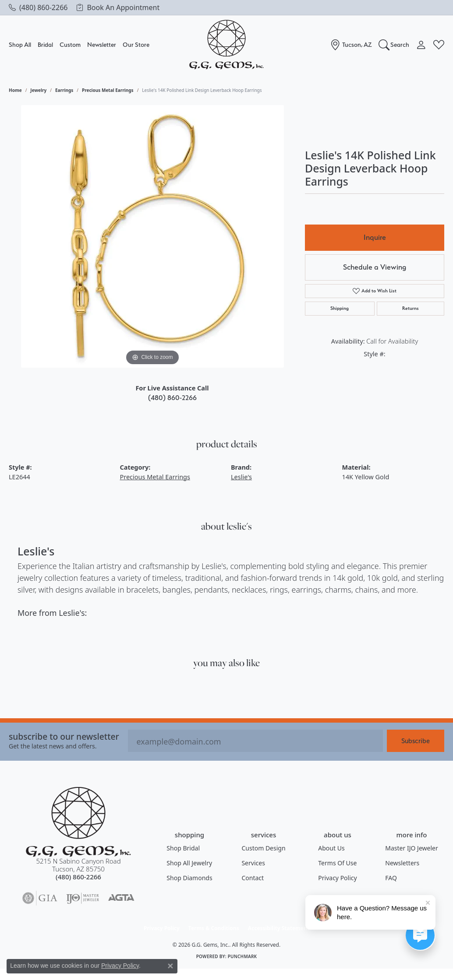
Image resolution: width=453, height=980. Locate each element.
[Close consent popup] (170, 966)
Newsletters (402, 863)
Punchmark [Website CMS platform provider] (242, 956)
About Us (331, 848)
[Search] (394, 45)
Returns (411, 308)
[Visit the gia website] (40, 898)
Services (253, 863)
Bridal (45, 44)
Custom (70, 44)
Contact (253, 878)
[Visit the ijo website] (83, 898)
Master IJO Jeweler (411, 848)
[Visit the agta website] (121, 898)
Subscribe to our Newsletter (64, 736)
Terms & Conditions (214, 928)
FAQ (391, 878)
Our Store (136, 44)
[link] (38, 7)
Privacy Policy (337, 878)
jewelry (38, 90)
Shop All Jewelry (189, 863)
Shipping (340, 308)
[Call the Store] (78, 877)
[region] (152, 236)
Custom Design (263, 848)
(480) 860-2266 (172, 398)
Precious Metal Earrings (108, 90)
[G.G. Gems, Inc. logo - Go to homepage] (226, 45)
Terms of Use (337, 863)
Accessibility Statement (279, 928)
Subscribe (416, 741)
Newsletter (102, 44)
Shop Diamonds (189, 878)
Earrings (64, 90)
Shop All (20, 44)
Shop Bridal (183, 848)
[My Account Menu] (421, 45)
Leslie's (241, 477)
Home (15, 90)
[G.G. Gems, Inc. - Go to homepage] (78, 822)
